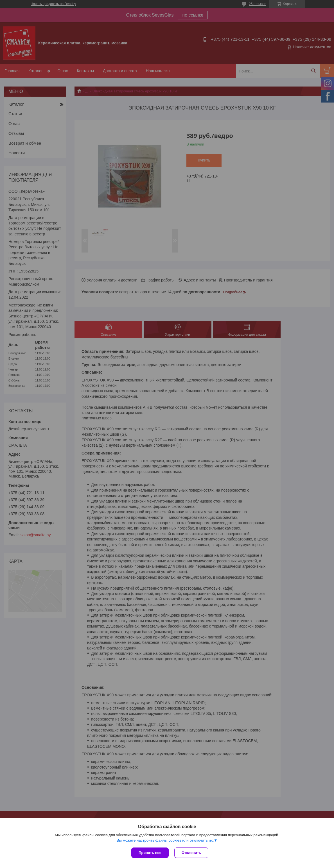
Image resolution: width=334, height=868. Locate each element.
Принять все (150, 853)
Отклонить (191, 853)
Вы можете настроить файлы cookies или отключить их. (165, 840)
